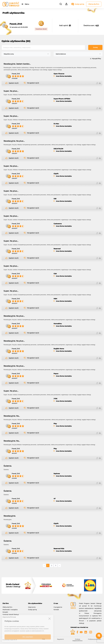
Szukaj (95, 47)
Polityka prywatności (95, 639)
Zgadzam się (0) (14, 83)
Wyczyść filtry (96, 59)
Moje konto (32, 607)
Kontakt (56, 610)
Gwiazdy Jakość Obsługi (11, 615)
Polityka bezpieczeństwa (77, 640)
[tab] (14, 603)
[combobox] (26, 54)
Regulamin (60, 639)
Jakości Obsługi (13, 585)
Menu (27, 4)
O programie (58, 607)
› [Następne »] (59, 565)
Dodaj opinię (79, 4)
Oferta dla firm (94, 4)
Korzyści (5, 612)
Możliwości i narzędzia (10, 610)
